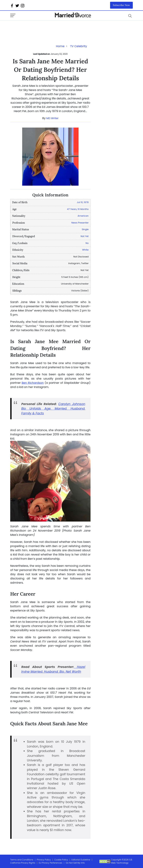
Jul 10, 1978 (83, 202)
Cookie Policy (61, 860)
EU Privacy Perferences (50, 863)
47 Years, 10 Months (78, 209)
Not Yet (85, 236)
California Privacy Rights (23, 863)
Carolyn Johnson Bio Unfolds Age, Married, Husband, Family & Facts (53, 409)
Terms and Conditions (22, 860)
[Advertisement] (38, 28)
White (85, 250)
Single (85, 229)
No (87, 243)
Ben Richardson (33, 383)
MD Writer (52, 118)
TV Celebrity (78, 46)
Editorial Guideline (81, 860)
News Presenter (80, 223)
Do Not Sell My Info (75, 863)
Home (60, 46)
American (83, 216)
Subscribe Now (122, 5)
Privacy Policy (44, 860)
